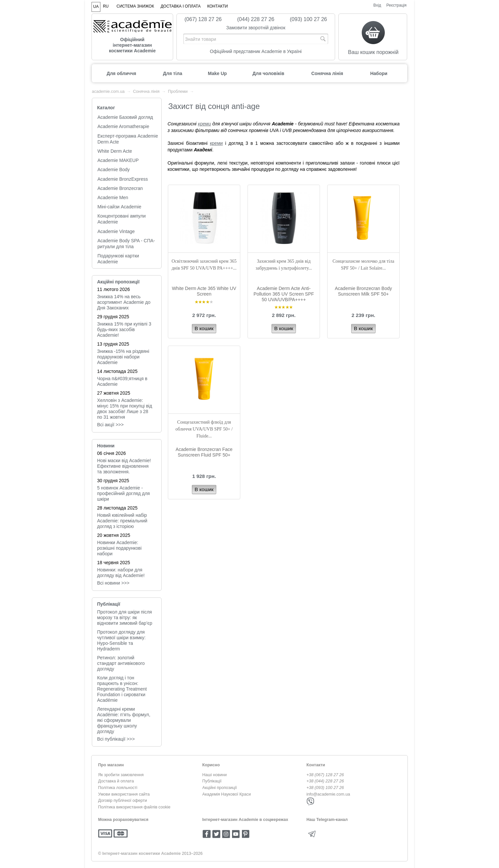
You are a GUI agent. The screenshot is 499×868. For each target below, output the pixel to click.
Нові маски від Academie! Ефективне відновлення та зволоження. (124, 466)
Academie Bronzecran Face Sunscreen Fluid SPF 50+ (204, 452)
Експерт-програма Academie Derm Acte (128, 139)
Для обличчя (121, 73)
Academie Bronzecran (120, 188)
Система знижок (135, 6)
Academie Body (114, 170)
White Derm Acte (115, 151)
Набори (379, 73)
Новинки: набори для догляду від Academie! (121, 573)
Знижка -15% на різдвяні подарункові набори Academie (123, 357)
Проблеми (178, 92)
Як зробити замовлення (121, 775)
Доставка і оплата (181, 6)
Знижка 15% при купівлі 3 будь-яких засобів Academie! (124, 329)
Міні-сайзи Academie (119, 207)
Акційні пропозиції (118, 282)
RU (106, 6)
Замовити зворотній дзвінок (256, 28)
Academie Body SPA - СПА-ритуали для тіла (126, 244)
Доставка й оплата (116, 781)
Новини (106, 446)
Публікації (109, 604)
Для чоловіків (268, 73)
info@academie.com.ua (328, 794)
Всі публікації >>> (116, 739)
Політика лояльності (118, 788)
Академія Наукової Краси (227, 794)
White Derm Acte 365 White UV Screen (204, 291)
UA (96, 7)
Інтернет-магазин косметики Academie (142, 854)
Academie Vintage (116, 231)
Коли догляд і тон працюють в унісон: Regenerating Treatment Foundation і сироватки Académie (122, 689)
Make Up (217, 73)
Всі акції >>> (110, 425)
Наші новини (215, 775)
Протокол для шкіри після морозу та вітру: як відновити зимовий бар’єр (125, 618)
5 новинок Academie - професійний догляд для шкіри (123, 493)
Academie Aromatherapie (123, 126)
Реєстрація (396, 5)
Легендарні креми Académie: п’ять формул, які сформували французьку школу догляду (124, 720)
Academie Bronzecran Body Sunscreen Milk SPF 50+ (363, 291)
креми (204, 124)
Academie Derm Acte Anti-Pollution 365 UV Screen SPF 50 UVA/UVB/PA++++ (284, 294)
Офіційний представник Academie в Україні (256, 51)
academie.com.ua (108, 92)
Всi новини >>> (113, 583)
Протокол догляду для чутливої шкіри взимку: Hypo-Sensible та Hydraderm (121, 640)
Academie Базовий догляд (125, 117)
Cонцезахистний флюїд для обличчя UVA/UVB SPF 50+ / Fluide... (204, 429)
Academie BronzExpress (123, 179)
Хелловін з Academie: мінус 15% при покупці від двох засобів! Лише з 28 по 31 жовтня (125, 409)
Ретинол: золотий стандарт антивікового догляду (121, 663)
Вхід (377, 5)
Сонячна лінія (327, 73)
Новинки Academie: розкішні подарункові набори (119, 548)
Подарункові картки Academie (118, 259)
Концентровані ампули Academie (122, 219)
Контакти (217, 6)
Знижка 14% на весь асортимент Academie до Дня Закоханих (124, 302)
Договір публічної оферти (122, 801)
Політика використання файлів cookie (134, 807)
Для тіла (172, 73)
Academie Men (113, 197)
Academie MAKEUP (118, 160)
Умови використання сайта (124, 794)
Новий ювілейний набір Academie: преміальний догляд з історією (122, 521)
